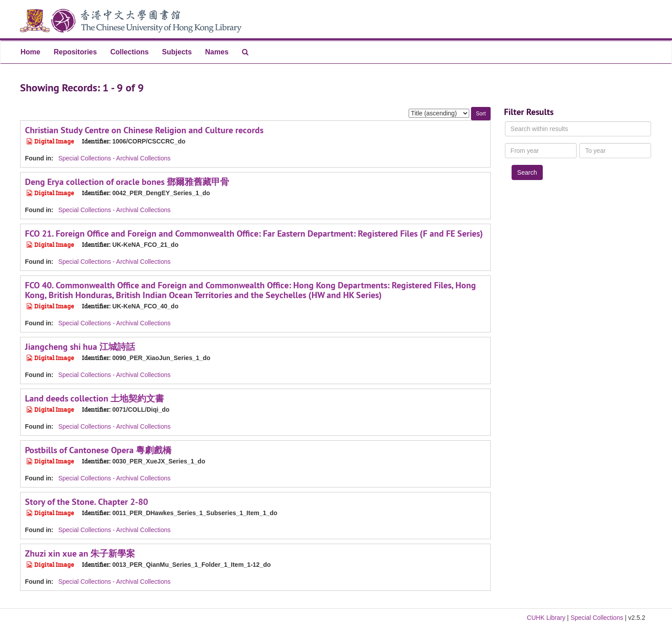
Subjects (177, 52)
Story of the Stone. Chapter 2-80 (86, 502)
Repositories (75, 52)
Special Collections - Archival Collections (115, 158)
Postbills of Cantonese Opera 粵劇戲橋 (98, 450)
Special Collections (597, 618)
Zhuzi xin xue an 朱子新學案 (80, 553)
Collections (129, 52)
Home (30, 52)
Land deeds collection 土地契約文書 (94, 398)
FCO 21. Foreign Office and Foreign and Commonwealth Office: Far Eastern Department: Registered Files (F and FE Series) (254, 234)
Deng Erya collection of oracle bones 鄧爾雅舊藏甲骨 (127, 182)
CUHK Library (546, 618)
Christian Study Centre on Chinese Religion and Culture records (144, 130)
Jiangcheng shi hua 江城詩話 (80, 347)
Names (217, 52)
